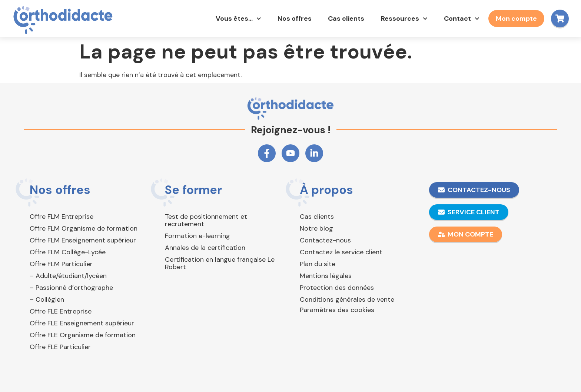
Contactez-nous (325, 240)
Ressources (403, 19)
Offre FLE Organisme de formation (83, 335)
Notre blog (316, 228)
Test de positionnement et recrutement (206, 220)
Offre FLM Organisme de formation (84, 228)
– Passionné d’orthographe (71, 288)
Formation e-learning (197, 236)
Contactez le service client (341, 252)
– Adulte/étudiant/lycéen (68, 276)
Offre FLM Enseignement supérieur (83, 240)
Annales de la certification (205, 248)
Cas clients (345, 19)
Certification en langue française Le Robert (220, 263)
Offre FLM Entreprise (62, 217)
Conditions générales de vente (347, 299)
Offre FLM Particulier (61, 264)
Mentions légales (326, 276)
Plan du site (318, 264)
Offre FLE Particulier (60, 347)
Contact (461, 19)
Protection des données (337, 288)
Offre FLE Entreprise (61, 311)
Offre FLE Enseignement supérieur (82, 323)
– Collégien (47, 299)
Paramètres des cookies (337, 310)
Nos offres (293, 19)
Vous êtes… (237, 19)
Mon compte (515, 19)
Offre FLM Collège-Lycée (68, 252)
